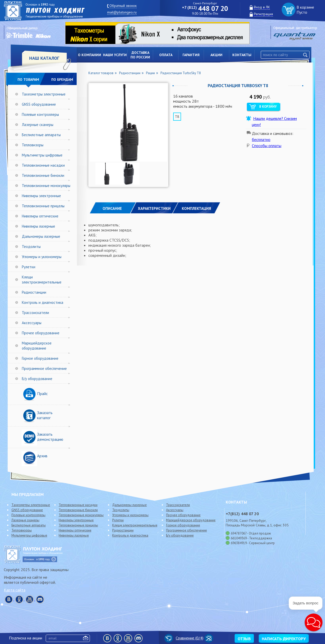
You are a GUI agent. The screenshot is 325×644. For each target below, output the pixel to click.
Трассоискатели (35, 313)
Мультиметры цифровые (42, 155)
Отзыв (244, 639)
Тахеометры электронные (44, 94)
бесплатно (261, 139)
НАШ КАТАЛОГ (44, 58)
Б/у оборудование (37, 379)
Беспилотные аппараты (41, 135)
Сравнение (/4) (184, 638)
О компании (90, 55)
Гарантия (191, 55)
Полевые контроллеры (40, 114)
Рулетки (29, 267)
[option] (161, 33)
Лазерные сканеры (38, 125)
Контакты (242, 55)
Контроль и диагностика (43, 302)
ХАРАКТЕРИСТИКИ (154, 208)
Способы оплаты (267, 146)
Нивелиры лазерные (38, 226)
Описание (112, 208)
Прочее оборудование (41, 333)
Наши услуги (115, 55)
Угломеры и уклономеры (42, 257)
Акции (216, 55)
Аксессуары (32, 323)
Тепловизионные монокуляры (46, 186)
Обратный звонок (123, 6)
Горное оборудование (40, 358)
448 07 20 (205, 8)
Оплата (166, 55)
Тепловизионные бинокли (43, 175)
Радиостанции (34, 292)
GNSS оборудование (39, 104)
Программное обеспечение (44, 368)
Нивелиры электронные (41, 196)
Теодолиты (31, 247)
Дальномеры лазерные (41, 236)
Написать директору (284, 639)
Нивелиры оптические (40, 216)
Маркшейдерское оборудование (37, 346)
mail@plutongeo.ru (122, 12)
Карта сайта (15, 590)
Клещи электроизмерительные (42, 280)
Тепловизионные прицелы (43, 206)
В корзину (268, 107)
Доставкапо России (140, 55)
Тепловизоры (33, 145)
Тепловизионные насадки (43, 165)
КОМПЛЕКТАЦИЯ (196, 208)
